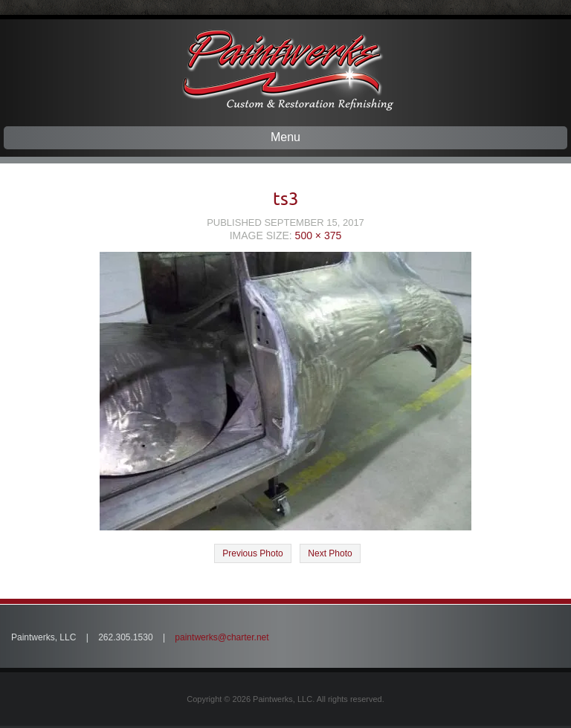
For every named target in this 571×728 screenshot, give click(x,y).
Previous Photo (252, 553)
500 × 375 (319, 235)
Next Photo (330, 553)
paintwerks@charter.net (222, 637)
